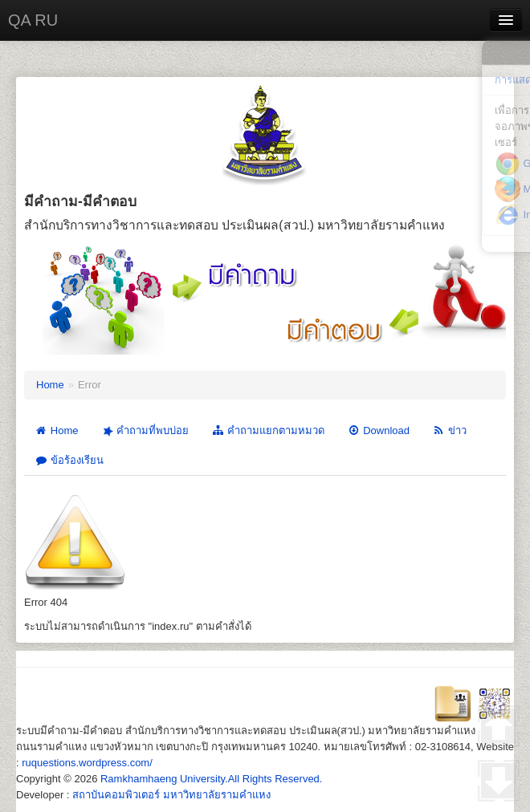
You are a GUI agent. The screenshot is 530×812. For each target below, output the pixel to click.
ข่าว (449, 430)
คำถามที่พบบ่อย (144, 431)
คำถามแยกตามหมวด (268, 430)
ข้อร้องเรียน (69, 460)
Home (50, 385)
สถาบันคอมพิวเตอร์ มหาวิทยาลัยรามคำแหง (171, 795)
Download (378, 430)
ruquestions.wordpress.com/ (87, 763)
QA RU (33, 20)
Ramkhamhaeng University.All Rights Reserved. (211, 779)
